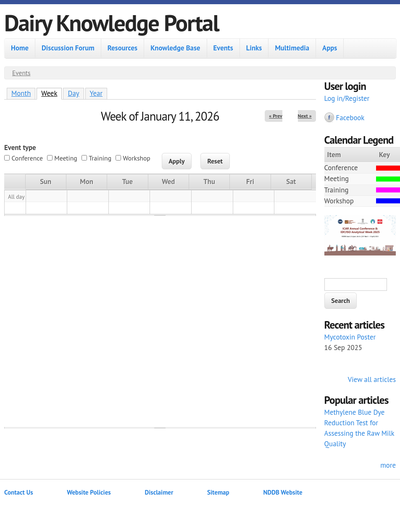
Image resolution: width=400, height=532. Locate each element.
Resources (122, 48)
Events (223, 48)
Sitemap (218, 492)
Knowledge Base (175, 48)
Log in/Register (347, 98)
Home (20, 48)
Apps (330, 48)
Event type (20, 147)
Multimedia (292, 48)
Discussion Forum (68, 48)
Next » (305, 116)
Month (21, 93)
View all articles (372, 379)
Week (51, 93)
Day (73, 93)
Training (100, 158)
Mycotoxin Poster (350, 337)
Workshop (137, 158)
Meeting (66, 158)
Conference (27, 158)
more (388, 465)
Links (254, 48)
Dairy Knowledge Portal (112, 22)
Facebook (350, 118)
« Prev (275, 116)
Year (96, 93)
